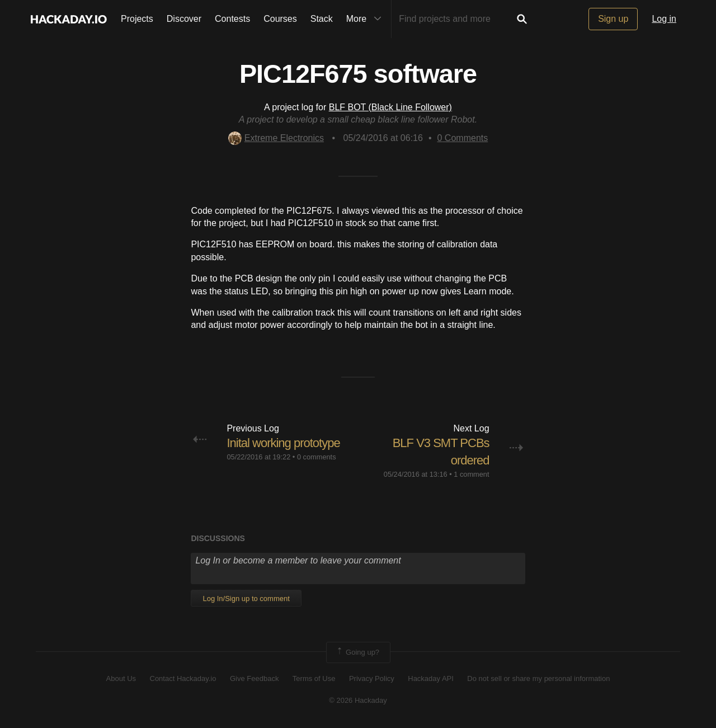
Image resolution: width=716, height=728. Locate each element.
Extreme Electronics (276, 138)
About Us (121, 678)
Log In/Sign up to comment (246, 598)
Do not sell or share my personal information (538, 678)
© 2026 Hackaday (358, 700)
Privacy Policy (372, 678)
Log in (664, 19)
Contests (232, 19)
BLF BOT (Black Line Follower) (390, 107)
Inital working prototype (283, 443)
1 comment (471, 474)
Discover (184, 19)
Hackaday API (431, 678)
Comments (463, 138)
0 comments (317, 457)
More (366, 19)
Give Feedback (254, 678)
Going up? (357, 652)
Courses (280, 19)
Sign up (613, 19)
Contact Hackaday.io (183, 678)
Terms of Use (314, 678)
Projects (137, 19)
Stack (322, 19)
